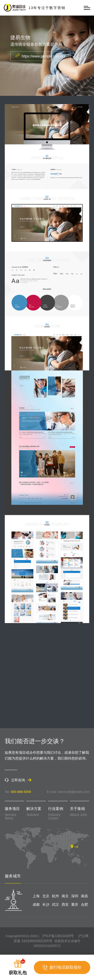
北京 (46, 896)
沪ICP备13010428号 (58, 936)
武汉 (55, 904)
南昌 (84, 896)
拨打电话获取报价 (62, 967)
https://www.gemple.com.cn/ (40, 56)
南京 (65, 896)
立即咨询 (18, 780)
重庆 (75, 904)
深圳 (75, 896)
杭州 (55, 896)
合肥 (84, 904)
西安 (65, 904)
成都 (36, 904)
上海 (36, 896)
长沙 (46, 904)
